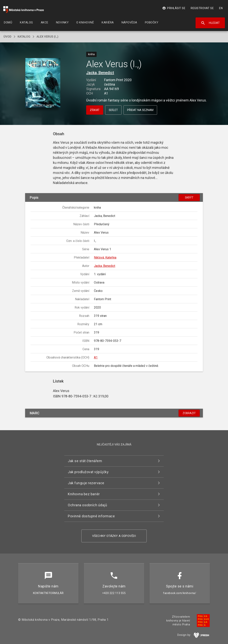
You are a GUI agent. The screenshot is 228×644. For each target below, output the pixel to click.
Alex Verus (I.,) (47, 37)
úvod (7, 37)
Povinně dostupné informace (91, 516)
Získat (95, 110)
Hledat (210, 23)
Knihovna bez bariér (84, 494)
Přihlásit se (174, 8)
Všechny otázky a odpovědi (114, 536)
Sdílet (113, 110)
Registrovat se (202, 8)
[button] (43, 83)
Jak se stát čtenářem (85, 461)
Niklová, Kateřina (105, 258)
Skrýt (189, 198)
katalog (24, 37)
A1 (96, 357)
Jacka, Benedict (100, 73)
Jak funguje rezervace (86, 483)
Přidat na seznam (140, 110)
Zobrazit (189, 413)
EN (221, 8)
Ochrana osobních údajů (87, 505)
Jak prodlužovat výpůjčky (88, 472)
